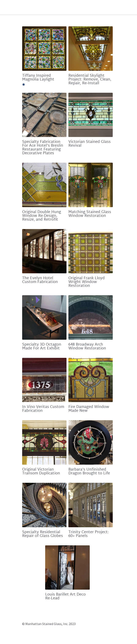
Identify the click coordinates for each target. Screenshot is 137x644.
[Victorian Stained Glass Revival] (92, 116)
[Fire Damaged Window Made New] (92, 386)
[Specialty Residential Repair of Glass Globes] (45, 513)
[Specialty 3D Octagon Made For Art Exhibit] (45, 322)
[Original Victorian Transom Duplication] (45, 449)
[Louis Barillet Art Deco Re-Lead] (68, 576)
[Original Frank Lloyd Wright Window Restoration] (92, 255)
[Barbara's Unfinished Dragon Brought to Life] (92, 449)
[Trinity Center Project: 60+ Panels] (92, 513)
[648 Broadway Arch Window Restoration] (92, 322)
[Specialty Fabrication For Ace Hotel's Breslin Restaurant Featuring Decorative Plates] (45, 116)
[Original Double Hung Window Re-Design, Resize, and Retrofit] (45, 187)
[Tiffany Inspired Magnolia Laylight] (45, 49)
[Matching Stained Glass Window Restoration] (92, 187)
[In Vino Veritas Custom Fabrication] (45, 386)
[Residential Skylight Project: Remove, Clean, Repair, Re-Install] (92, 49)
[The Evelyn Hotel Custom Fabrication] (45, 255)
